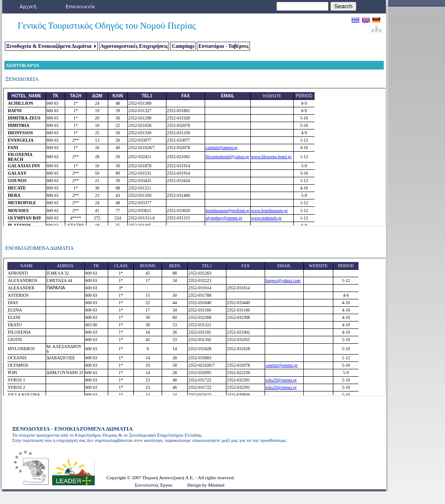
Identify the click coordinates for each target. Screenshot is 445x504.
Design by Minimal (206, 485)
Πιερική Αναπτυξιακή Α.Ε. (169, 477)
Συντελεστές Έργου (154, 485)
